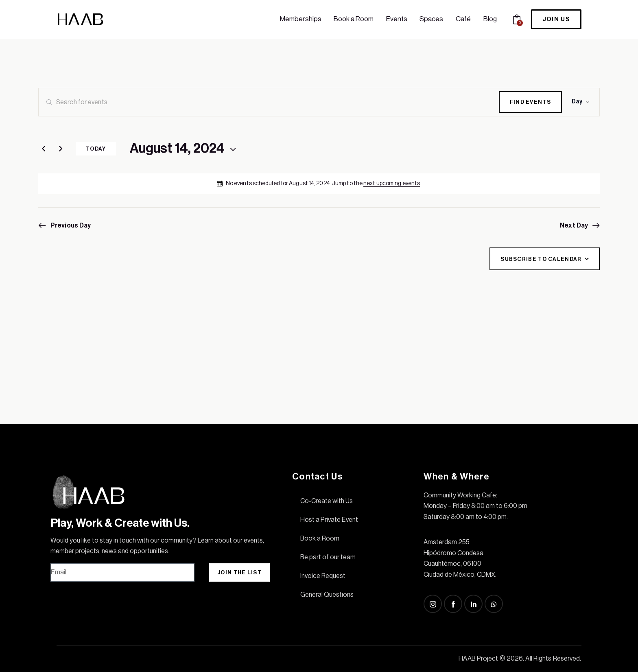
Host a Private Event (329, 520)
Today (96, 149)
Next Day (574, 225)
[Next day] (61, 149)
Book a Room (320, 538)
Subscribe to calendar (541, 259)
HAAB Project (478, 659)
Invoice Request (323, 576)
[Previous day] (44, 149)
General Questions (327, 595)
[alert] (319, 184)
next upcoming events (392, 184)
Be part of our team (328, 557)
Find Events (530, 102)
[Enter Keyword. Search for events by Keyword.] (269, 102)
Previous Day (71, 225)
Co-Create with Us (327, 501)
